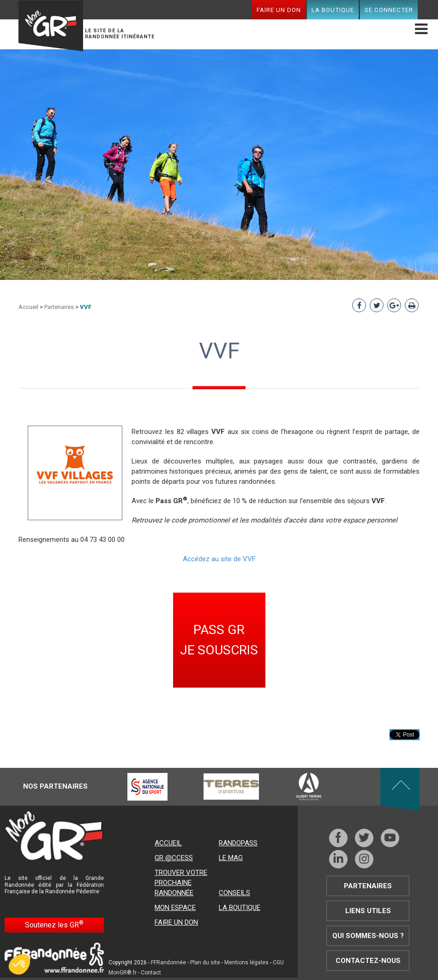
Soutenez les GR (54, 924)
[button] (19, 964)
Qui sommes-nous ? (368, 936)
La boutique (333, 10)
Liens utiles (368, 911)
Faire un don (279, 10)
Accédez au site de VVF (219, 559)
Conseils (234, 893)
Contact (151, 973)
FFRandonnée (168, 962)
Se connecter (389, 10)
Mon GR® (51, 26)
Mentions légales (246, 962)
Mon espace (175, 908)
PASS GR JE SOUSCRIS (219, 640)
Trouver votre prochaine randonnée (181, 883)
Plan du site (205, 962)
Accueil (28, 307)
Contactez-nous (368, 961)
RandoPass (238, 843)
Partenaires (59, 307)
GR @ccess (174, 858)
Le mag (231, 858)
